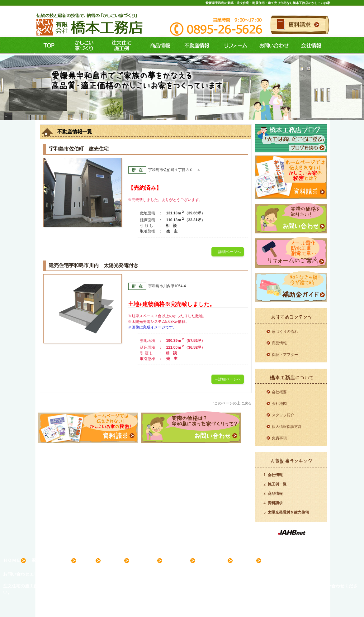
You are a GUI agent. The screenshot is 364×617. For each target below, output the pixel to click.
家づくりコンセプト (54, 561)
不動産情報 (195, 46)
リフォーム (234, 46)
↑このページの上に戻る (232, 403)
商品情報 (157, 46)
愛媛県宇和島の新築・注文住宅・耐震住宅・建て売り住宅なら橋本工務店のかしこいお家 (268, 3)
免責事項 (279, 438)
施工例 (120, 46)
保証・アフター (285, 355)
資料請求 (275, 503)
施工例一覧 (277, 484)
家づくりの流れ (285, 332)
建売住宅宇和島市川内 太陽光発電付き (94, 265)
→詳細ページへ (228, 252)
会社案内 (250, 561)
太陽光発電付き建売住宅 (288, 512)
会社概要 (279, 392)
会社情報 (311, 46)
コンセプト (83, 46)
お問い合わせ (273, 46)
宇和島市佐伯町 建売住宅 (79, 149)
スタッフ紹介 (283, 415)
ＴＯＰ (49, 46)
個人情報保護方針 (287, 427)
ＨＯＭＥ (15, 561)
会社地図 (279, 404)
